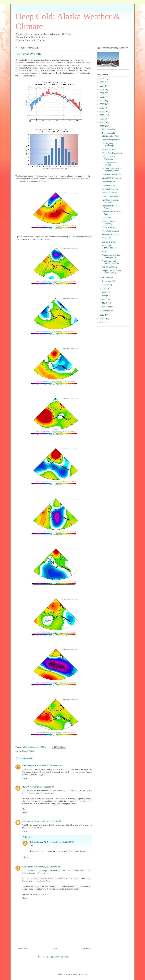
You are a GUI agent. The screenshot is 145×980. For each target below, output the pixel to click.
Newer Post (22, 948)
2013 (102, 126)
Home (54, 948)
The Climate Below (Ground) (110, 164)
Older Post (85, 948)
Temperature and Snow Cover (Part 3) (111, 256)
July (104, 288)
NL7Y (25, 787)
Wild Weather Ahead (110, 231)
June (105, 292)
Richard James (36, 842)
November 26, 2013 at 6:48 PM (50, 766)
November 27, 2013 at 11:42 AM (61, 842)
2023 (102, 90)
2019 (102, 104)
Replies (28, 837)
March (105, 303)
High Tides (106, 218)
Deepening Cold (108, 182)
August (105, 285)
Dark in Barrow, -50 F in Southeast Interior (112, 170)
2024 (102, 86)
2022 (102, 93)
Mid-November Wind (110, 136)
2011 (102, 319)
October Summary (109, 267)
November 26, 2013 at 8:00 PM (41, 787)
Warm (32, 751)
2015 (102, 119)
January (106, 310)
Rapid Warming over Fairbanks (110, 201)
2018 (102, 108)
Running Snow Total (110, 189)
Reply (25, 778)
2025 (102, 82)
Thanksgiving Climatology (108, 145)
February (106, 307)
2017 (102, 111)
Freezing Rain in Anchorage (109, 158)
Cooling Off (106, 238)
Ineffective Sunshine (110, 235)
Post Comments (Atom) (59, 957)
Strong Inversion (109, 227)
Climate (25, 751)
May (104, 296)
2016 (102, 115)
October (106, 277)
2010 (102, 322)
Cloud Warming (108, 185)
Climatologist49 (29, 766)
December (107, 129)
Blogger (84, 974)
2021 (102, 97)
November (107, 133)
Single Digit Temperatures (108, 247)
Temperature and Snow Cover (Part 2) (111, 272)
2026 (102, 79)
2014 (102, 122)
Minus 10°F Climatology (112, 178)
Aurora (104, 251)
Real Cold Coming (109, 193)
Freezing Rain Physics (111, 196)
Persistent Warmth (109, 149)
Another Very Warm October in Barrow (110, 262)
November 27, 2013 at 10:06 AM (47, 821)
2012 (102, 315)
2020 (102, 100)
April (104, 299)
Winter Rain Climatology (112, 153)
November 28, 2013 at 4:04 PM (47, 867)
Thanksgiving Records (111, 140)
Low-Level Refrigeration (112, 174)
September (107, 281)
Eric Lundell (28, 821)
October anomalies (110, 242)
